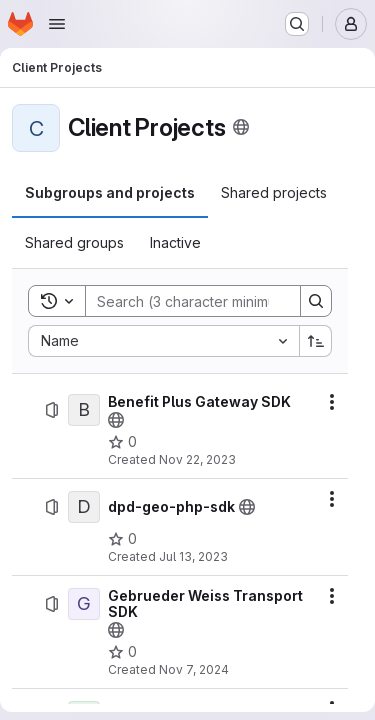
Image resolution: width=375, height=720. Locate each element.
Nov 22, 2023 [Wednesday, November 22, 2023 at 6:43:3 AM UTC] (197, 459)
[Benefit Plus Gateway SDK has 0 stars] (122, 442)
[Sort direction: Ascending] (316, 341)
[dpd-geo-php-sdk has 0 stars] (122, 539)
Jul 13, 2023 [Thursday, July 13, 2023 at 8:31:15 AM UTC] (193, 556)
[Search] (217, 301)
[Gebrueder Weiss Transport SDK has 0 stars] (122, 652)
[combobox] (163, 341)
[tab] (110, 193)
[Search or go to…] (297, 24)
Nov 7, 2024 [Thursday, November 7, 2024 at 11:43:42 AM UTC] (194, 669)
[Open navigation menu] (57, 24)
